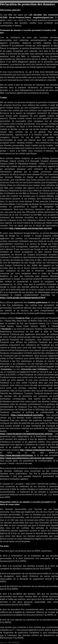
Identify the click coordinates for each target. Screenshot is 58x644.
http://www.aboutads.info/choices (17, 455)
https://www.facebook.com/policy (28, 415)
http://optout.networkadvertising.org (38, 450)
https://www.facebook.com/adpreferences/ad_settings (27, 434)
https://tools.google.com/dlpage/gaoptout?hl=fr (23, 297)
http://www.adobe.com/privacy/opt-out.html (30, 228)
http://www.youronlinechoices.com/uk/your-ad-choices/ (29, 458)
